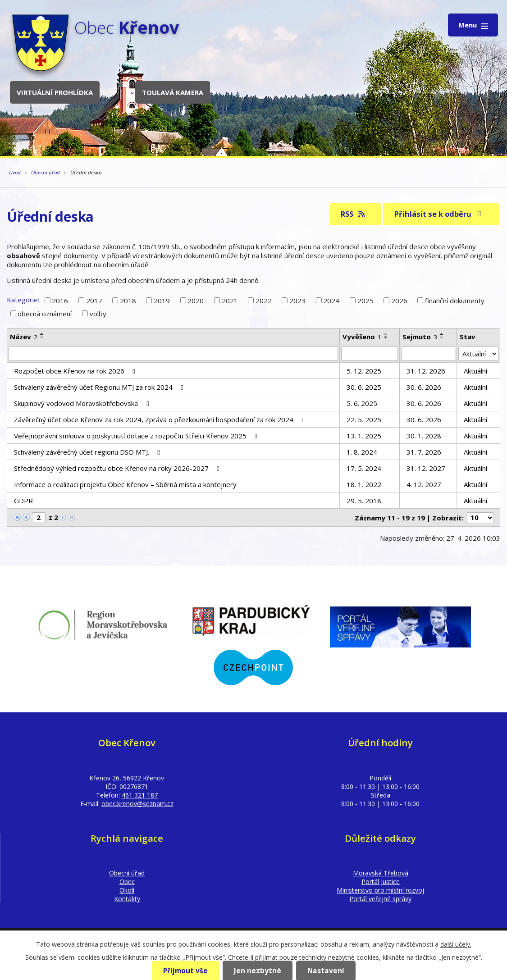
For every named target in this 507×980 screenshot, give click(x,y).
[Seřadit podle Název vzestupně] (42, 334)
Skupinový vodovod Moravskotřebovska (83, 403)
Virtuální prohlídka (55, 92)
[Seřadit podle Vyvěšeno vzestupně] (386, 334)
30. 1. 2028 (424, 436)
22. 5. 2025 (364, 419)
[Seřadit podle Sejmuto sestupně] (442, 337)
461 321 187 (140, 795)
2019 (162, 300)
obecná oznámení (45, 314)
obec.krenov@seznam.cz (137, 804)
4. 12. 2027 (424, 484)
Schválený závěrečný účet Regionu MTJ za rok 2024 (100, 387)
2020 (196, 300)
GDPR (23, 501)
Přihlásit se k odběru (439, 214)
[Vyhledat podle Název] (173, 354)
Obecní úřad (46, 172)
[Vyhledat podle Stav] (478, 354)
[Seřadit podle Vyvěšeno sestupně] (386, 337)
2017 (94, 300)
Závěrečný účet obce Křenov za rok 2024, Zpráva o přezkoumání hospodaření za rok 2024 (160, 419)
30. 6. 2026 (424, 387)
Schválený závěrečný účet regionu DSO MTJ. (88, 452)
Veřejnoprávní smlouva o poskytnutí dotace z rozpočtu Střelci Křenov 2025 (137, 436)
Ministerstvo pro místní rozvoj (380, 890)
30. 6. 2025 (364, 387)
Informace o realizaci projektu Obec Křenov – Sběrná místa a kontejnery (125, 484)
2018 (128, 300)
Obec (127, 882)
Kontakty (127, 899)
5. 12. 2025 (364, 371)
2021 (230, 300)
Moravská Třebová (381, 873)
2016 (60, 300)
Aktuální (475, 371)
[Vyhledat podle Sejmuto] (428, 354)
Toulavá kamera (173, 92)
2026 (399, 300)
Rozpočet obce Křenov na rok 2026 (76, 371)
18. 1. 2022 (364, 484)
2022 (264, 300)
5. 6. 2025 (362, 403)
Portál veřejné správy (380, 899)
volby (98, 314)
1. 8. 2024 (362, 452)
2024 (331, 300)
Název (24, 337)
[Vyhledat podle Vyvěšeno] (370, 354)
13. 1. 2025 (364, 436)
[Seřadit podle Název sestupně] (42, 337)
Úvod (15, 172)
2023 (297, 300)
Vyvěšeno (362, 337)
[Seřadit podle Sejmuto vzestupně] (442, 334)
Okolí (127, 890)
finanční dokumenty (455, 300)
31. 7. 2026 (424, 452)
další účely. (456, 944)
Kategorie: (23, 300)
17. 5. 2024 (364, 468)
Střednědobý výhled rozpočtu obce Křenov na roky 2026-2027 (118, 468)
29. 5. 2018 (364, 501)
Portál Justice (381, 882)
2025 (365, 300)
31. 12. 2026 (426, 371)
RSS (354, 214)
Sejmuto (420, 337)
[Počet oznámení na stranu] (480, 518)
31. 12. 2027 (426, 468)
